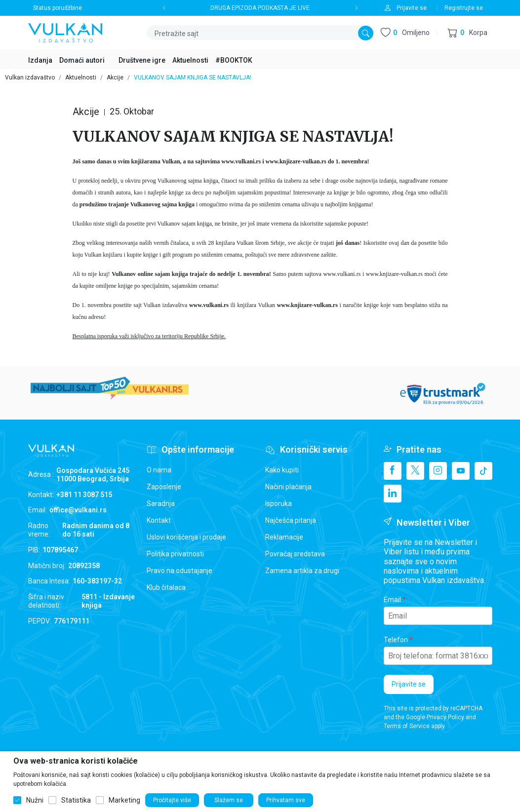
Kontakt (159, 520)
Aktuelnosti (81, 77)
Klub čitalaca (166, 587)
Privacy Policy (445, 717)
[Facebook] (393, 471)
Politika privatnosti (175, 554)
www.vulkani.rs (241, 161)
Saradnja (161, 503)
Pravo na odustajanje (180, 571)
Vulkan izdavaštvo (30, 77)
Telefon (396, 640)
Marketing (124, 800)
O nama (159, 470)
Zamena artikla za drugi (302, 571)
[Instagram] (438, 471)
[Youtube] (461, 471)
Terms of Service (407, 726)
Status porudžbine (58, 8)
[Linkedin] (393, 494)
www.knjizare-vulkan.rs (296, 161)
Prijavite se (409, 684)
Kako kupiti (282, 470)
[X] (415, 471)
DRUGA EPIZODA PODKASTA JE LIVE (260, 8)
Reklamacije (284, 537)
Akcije (115, 77)
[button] (467, 33)
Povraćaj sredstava (295, 554)
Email (392, 600)
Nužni (35, 800)
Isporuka (279, 503)
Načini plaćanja (288, 487)
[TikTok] (483, 471)
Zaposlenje (164, 487)
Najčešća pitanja (291, 520)
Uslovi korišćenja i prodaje (186, 537)
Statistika (76, 800)
